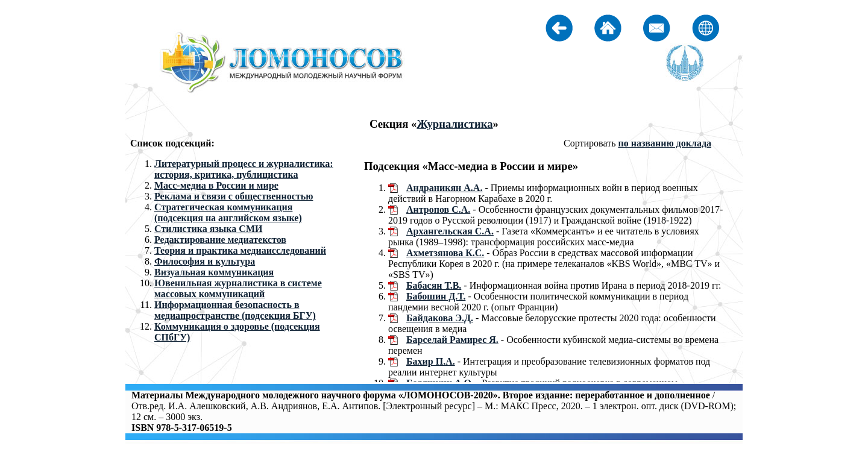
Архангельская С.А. (450, 231)
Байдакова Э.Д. (440, 318)
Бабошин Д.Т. (436, 296)
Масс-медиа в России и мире (216, 185)
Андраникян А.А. (444, 188)
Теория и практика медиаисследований (240, 250)
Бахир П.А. (431, 361)
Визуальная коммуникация (214, 272)
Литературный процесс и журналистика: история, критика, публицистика (244, 169)
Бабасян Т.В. (434, 285)
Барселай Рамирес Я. (452, 340)
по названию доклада (665, 143)
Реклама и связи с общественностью (234, 196)
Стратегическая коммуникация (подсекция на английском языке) (228, 212)
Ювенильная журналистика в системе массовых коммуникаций (238, 288)
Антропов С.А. (438, 209)
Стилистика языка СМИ (208, 229)
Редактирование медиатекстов (220, 240)
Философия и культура (205, 261)
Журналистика (454, 124)
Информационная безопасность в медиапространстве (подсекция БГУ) (235, 310)
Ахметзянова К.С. (445, 253)
